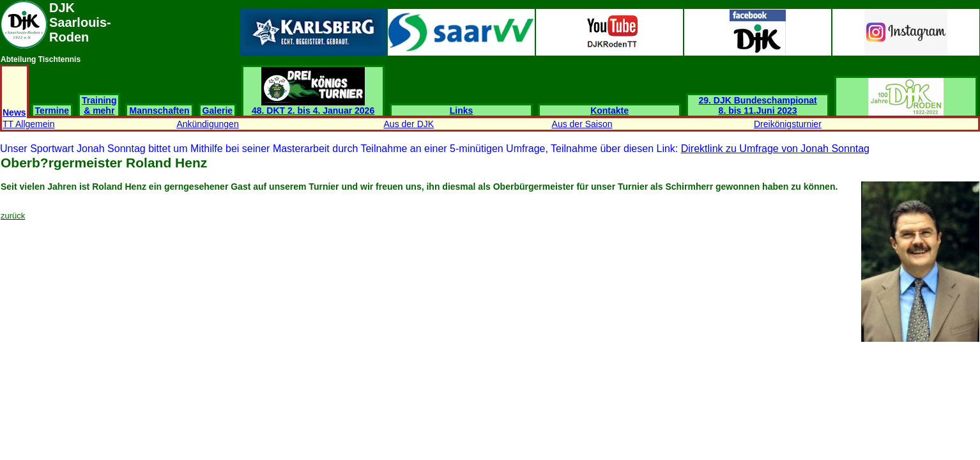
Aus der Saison (582, 124)
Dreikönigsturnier (788, 124)
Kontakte (609, 111)
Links (462, 111)
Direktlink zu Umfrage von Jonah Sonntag (775, 149)
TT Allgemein (28, 124)
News (14, 112)
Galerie (218, 111)
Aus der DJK (409, 124)
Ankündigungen (207, 124)
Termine (52, 111)
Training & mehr (99, 105)
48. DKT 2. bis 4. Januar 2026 (313, 106)
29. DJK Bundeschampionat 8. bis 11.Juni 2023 (758, 105)
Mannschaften (159, 111)
